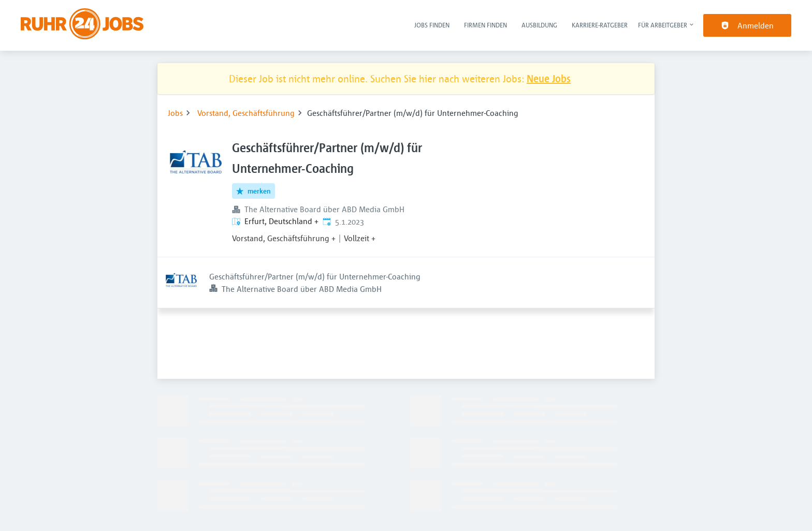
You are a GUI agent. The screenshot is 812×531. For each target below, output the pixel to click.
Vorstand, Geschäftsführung (246, 113)
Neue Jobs (549, 78)
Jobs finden (432, 25)
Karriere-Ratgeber (600, 25)
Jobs (175, 113)
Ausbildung (539, 25)
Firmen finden (485, 25)
